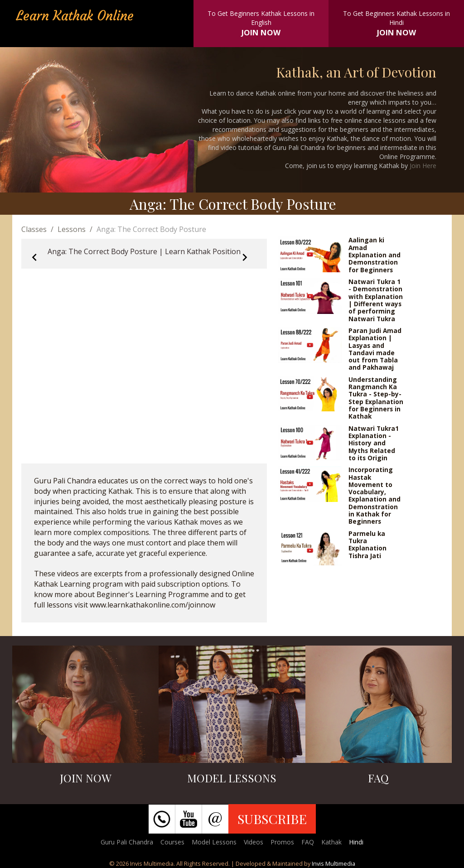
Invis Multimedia (333, 863)
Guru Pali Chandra (127, 842)
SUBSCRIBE (272, 819)
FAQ (308, 842)
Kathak (331, 842)
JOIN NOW (261, 32)
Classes (34, 229)
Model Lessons (214, 842)
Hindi (356, 842)
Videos (254, 842)
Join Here (423, 166)
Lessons (72, 229)
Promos (282, 842)
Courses (172, 842)
